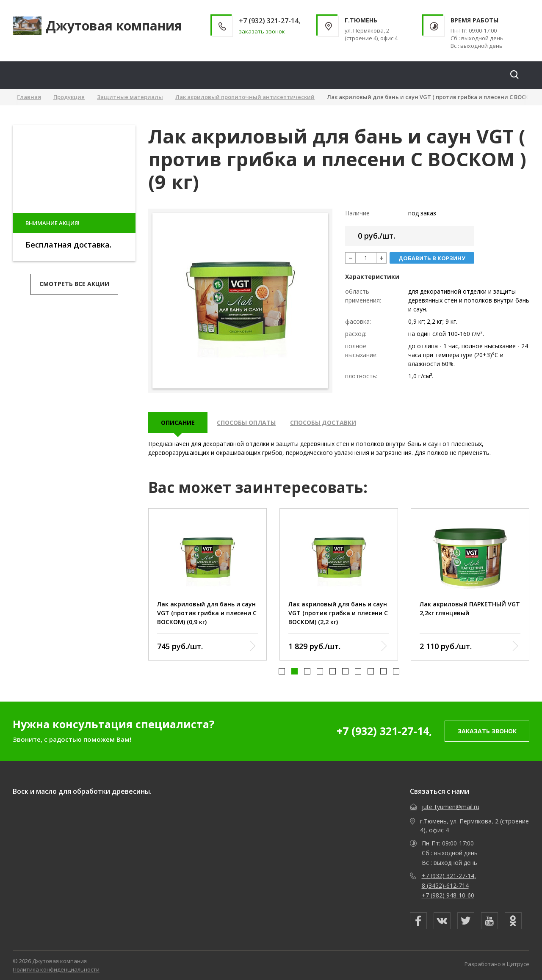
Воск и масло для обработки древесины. (82, 791)
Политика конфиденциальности (56, 969)
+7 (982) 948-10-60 (448, 895)
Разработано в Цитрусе (497, 964)
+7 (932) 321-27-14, (384, 731)
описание (178, 423)
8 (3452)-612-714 (445, 885)
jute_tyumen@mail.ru (451, 807)
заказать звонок (262, 31)
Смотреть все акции (74, 284)
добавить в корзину (432, 258)
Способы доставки (323, 423)
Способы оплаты (246, 423)
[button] (282, 672)
